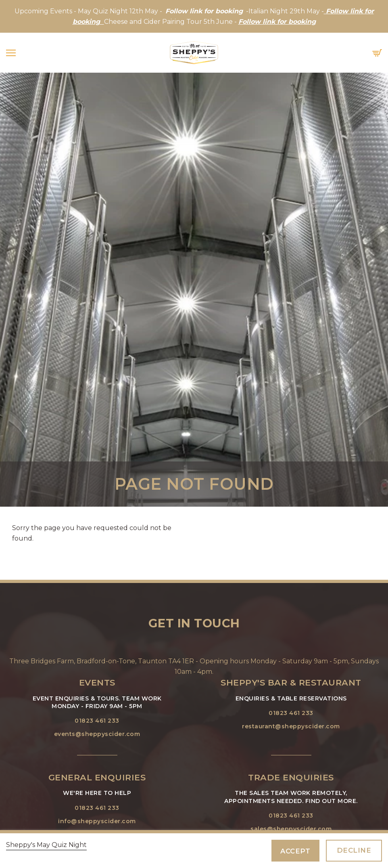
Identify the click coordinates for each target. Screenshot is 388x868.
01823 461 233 (97, 721)
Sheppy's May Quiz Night (46, 845)
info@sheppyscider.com (97, 821)
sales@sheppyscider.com (291, 829)
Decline (354, 850)
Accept (295, 851)
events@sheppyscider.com (97, 734)
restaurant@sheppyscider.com (291, 726)
